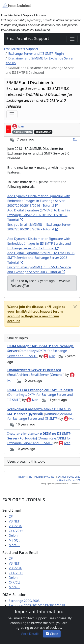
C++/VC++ (16, 531)
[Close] (75, 307)
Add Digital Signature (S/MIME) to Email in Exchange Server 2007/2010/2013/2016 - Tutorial (39, 215)
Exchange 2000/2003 (24, 601)
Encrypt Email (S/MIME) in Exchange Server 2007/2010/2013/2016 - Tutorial (39, 227)
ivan (18, 126)
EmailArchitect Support (28, 38)
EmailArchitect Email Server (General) (36, 375)
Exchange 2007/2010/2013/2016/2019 (37, 605)
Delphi (14, 536)
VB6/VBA (15, 526)
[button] (36, 311)
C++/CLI (14, 582)
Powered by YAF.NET (45, 477)
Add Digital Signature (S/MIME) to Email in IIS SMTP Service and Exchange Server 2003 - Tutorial (41, 258)
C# (11, 517)
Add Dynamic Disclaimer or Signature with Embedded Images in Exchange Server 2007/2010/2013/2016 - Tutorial (39, 201)
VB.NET (14, 521)
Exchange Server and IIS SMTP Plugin (36, 54)
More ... (14, 545)
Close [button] (52, 634)
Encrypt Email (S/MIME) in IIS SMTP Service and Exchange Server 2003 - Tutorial (39, 270)
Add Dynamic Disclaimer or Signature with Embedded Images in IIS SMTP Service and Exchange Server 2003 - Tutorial (39, 243)
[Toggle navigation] (72, 39)
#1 (75, 139)
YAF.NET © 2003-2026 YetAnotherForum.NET (68, 478)
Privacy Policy (25, 477)
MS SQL (14, 540)
